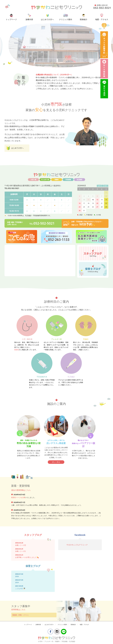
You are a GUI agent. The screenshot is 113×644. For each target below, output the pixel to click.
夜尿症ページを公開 (18, 407)
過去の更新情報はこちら (21, 400)
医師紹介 (84, 17)
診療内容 (29, 17)
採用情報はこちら (18, 520)
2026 (17, 486)
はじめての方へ (47, 17)
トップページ (11, 17)
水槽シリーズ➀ (20, 461)
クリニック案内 (66, 17)
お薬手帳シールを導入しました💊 (27, 467)
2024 (17, 492)
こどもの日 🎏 (20, 498)
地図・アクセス (102, 17)
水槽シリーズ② (21, 455)
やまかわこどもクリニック (77, 455)
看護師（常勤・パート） (21, 525)
